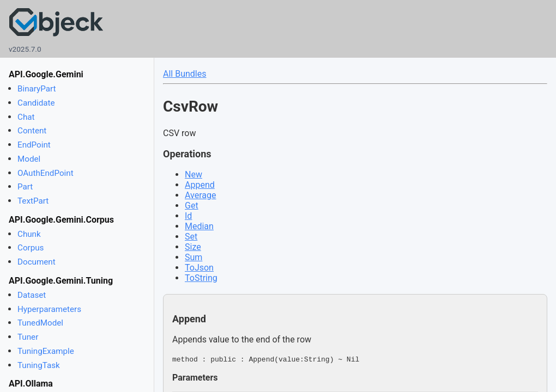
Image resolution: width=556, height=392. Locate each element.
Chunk (29, 234)
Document (37, 262)
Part (25, 187)
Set (191, 237)
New (194, 174)
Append (200, 185)
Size (193, 247)
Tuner (28, 337)
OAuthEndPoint (46, 173)
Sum (194, 257)
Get (192, 206)
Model (29, 159)
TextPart (33, 201)
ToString (201, 278)
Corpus (31, 248)
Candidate (36, 103)
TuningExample (46, 351)
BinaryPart (37, 89)
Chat (26, 117)
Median (199, 226)
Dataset (32, 295)
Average (200, 195)
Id (188, 216)
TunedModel (40, 323)
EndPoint (34, 145)
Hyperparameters (49, 309)
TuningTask (39, 365)
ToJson (199, 268)
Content (32, 131)
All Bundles (185, 74)
